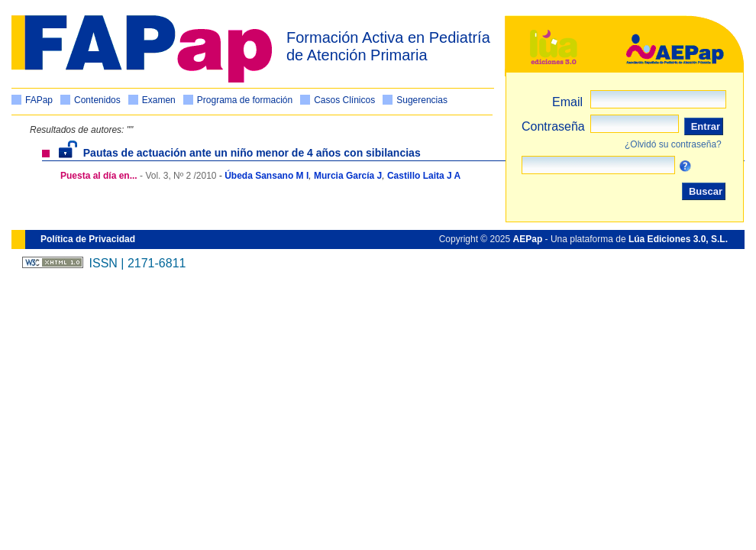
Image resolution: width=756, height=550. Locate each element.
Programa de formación (245, 100)
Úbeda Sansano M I (267, 176)
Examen (159, 100)
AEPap (528, 239)
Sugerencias (422, 100)
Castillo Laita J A (424, 176)
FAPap (39, 100)
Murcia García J (348, 176)
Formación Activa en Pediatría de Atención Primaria (388, 46)
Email (567, 102)
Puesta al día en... (99, 176)
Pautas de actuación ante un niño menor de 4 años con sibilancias (240, 153)
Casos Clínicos (344, 100)
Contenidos (97, 100)
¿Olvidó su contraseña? (673, 144)
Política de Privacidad (88, 239)
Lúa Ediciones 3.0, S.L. (678, 239)
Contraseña (553, 126)
